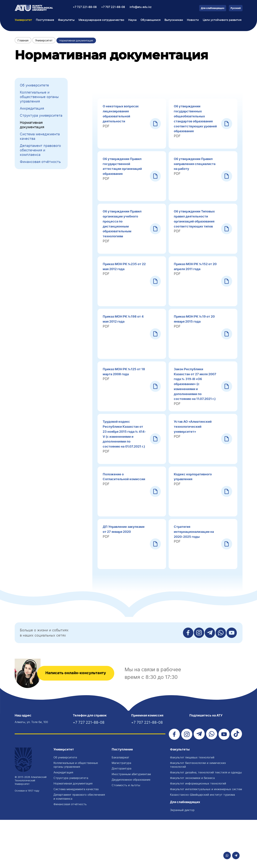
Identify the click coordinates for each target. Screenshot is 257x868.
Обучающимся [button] (151, 20)
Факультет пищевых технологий (192, 806)
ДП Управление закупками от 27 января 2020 (124, 574)
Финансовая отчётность (40, 162)
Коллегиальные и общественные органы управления (39, 97)
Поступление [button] (45, 20)
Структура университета (41, 115)
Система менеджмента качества (40, 136)
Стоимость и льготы (126, 833)
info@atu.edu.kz (141, 7)
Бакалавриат (120, 806)
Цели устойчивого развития (222, 20)
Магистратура (121, 811)
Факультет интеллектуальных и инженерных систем (206, 837)
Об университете (34, 85)
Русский (236, 8)
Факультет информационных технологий (198, 832)
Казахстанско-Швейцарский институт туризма (202, 843)
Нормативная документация (32, 125)
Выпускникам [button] (174, 20)
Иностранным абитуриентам (131, 822)
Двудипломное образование (131, 828)
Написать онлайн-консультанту (81, 721)
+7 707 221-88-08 (113, 7)
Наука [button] (132, 20)
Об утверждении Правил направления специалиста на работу (196, 169)
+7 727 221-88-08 (85, 7)
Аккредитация (32, 108)
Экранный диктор (182, 858)
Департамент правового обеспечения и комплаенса (40, 150)
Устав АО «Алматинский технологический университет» (195, 458)
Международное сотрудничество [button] (101, 20)
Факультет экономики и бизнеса (192, 826)
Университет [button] (23, 20)
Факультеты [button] (66, 20)
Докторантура (122, 817)
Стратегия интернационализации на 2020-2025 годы (194, 574)
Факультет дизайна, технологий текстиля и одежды (206, 821)
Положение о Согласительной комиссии (117, 516)
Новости (193, 20)
